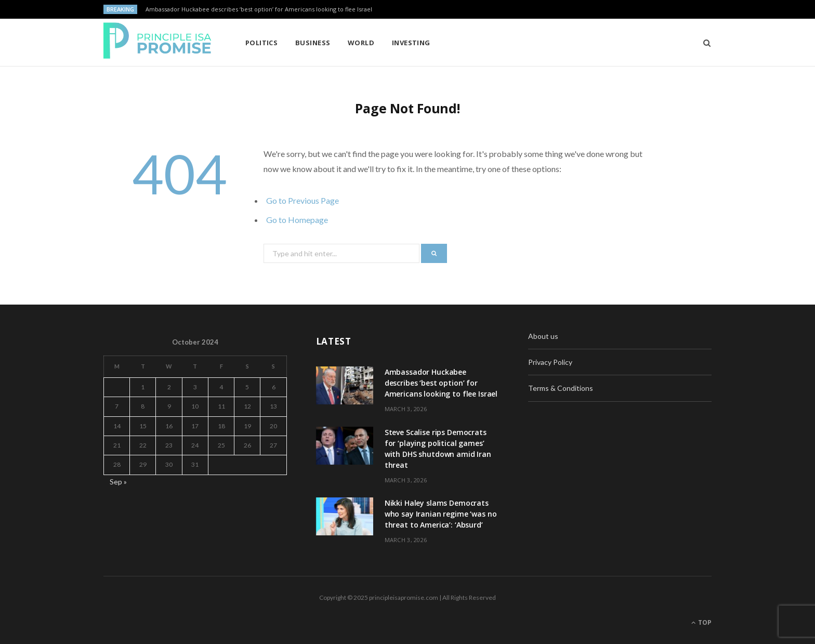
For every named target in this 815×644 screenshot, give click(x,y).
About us (543, 336)
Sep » (118, 482)
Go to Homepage (297, 220)
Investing (411, 43)
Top (701, 622)
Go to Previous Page (303, 200)
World (361, 43)
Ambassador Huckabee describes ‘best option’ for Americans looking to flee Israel (259, 9)
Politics (262, 43)
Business (313, 43)
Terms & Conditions (561, 388)
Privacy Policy (550, 362)
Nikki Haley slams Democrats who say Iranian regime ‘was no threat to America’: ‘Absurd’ (441, 514)
